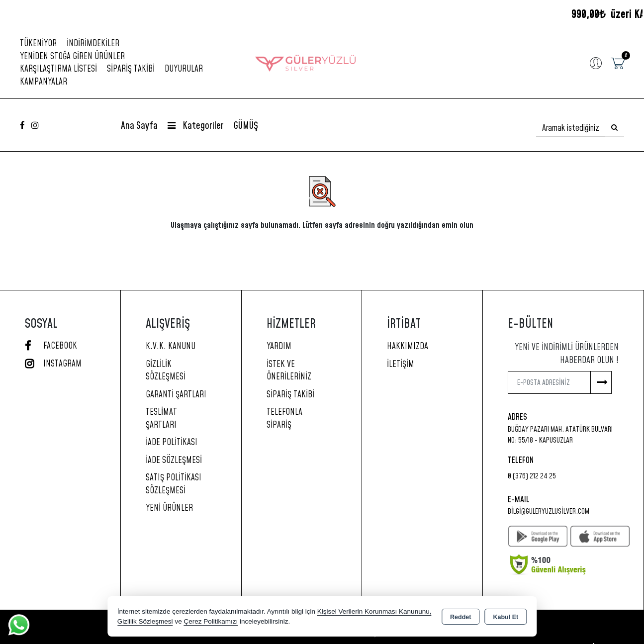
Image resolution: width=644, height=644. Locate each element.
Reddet (460, 617)
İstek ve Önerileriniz (289, 371)
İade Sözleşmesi (174, 460)
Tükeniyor (38, 44)
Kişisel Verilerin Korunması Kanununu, (374, 611)
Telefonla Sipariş (284, 419)
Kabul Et (506, 617)
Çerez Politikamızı (211, 621)
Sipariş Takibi (131, 69)
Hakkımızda (408, 347)
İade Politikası (172, 443)
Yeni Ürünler (169, 508)
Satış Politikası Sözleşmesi (174, 484)
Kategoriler (196, 126)
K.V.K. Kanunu (171, 347)
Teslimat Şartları (161, 419)
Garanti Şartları (176, 395)
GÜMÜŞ (246, 126)
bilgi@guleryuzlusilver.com (549, 511)
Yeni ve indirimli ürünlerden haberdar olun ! (567, 354)
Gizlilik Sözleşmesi (166, 371)
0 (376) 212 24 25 (532, 476)
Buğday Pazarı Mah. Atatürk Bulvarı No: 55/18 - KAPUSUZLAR (560, 435)
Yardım (279, 347)
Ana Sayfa (139, 126)
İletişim (401, 365)
